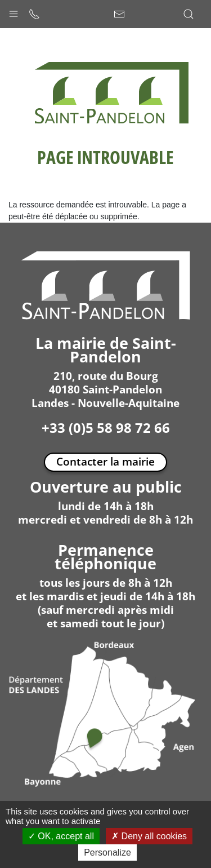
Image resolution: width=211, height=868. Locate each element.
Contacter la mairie (105, 461)
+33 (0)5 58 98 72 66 (106, 428)
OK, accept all (61, 836)
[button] (14, 11)
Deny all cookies (149, 836)
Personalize (107, 852)
